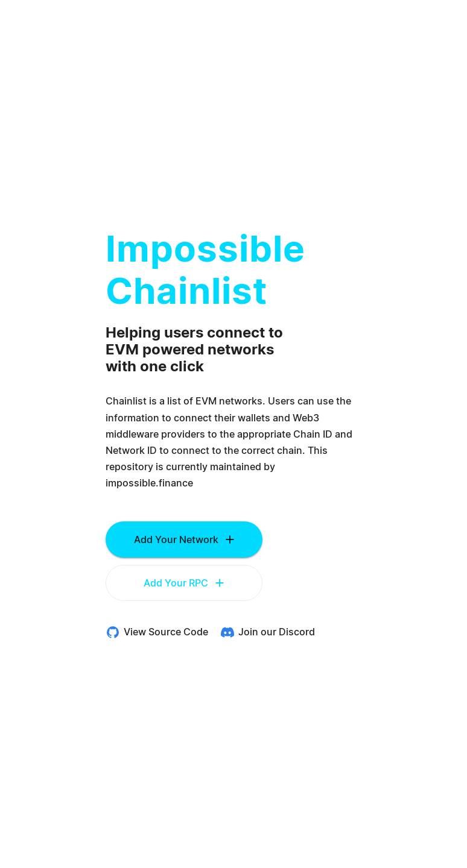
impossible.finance (149, 483)
